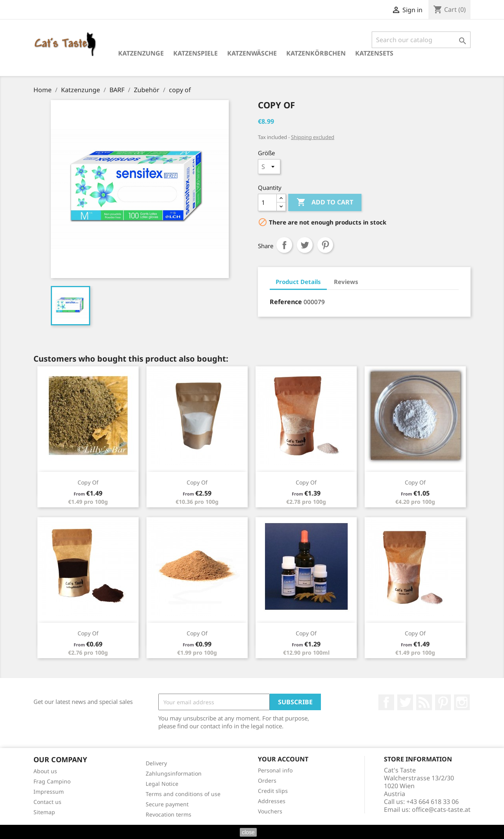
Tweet (305, 245)
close (248, 832)
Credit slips (273, 791)
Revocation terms (169, 814)
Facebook (386, 702)
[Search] (421, 40)
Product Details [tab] (298, 282)
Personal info (275, 770)
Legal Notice (162, 784)
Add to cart (325, 202)
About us (45, 771)
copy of (88, 482)
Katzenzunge (141, 53)
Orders (267, 781)
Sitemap (44, 812)
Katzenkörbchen (316, 53)
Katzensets (374, 53)
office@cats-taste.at (441, 809)
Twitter (405, 702)
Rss (424, 702)
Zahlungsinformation (174, 773)
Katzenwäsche (252, 53)
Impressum (49, 792)
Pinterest (325, 245)
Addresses (272, 801)
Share (284, 245)
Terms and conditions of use (183, 794)
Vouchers (270, 811)
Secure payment (167, 804)
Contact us (47, 802)
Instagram (462, 702)
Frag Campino (52, 781)
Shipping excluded (313, 137)
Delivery (156, 763)
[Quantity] (267, 202)
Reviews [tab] (346, 282)
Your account (283, 759)
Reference (286, 302)
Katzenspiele (195, 53)
